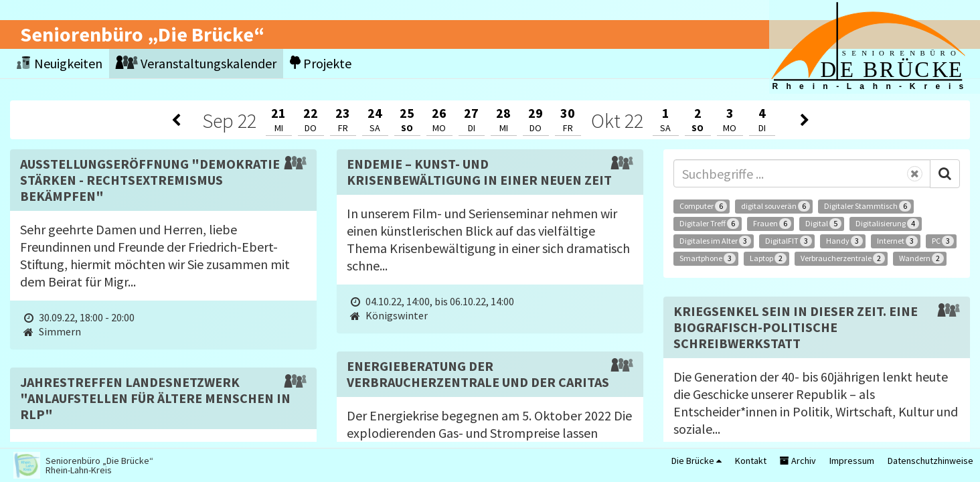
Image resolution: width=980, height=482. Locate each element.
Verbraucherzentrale (843, 258)
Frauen (772, 224)
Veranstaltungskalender (196, 63)
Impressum (852, 461)
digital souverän (775, 206)
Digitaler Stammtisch (868, 206)
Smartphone (708, 258)
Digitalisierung (887, 224)
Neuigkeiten (60, 63)
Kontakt (751, 461)
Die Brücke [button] (697, 461)
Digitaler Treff (709, 224)
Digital (823, 224)
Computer (703, 206)
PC (943, 241)
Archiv (798, 461)
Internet (897, 241)
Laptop (768, 258)
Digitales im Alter (715, 241)
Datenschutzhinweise (930, 461)
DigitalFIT (789, 241)
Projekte (321, 63)
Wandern (921, 258)
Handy (844, 241)
